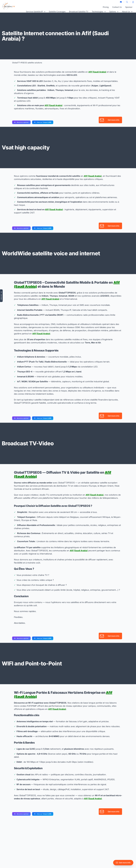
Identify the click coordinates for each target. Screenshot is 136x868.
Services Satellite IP (36, 12)
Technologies (99, 12)
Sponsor (129, 7)
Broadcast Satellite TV (79, 12)
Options (114, 12)
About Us (127, 12)
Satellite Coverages (57, 12)
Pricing (106, 7)
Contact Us (117, 7)
